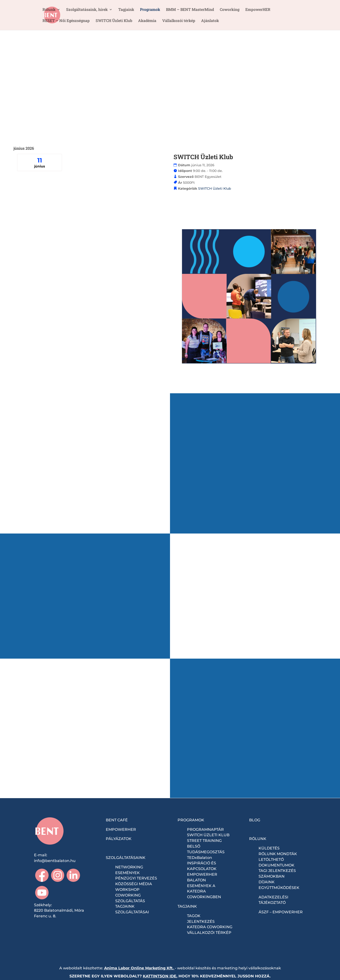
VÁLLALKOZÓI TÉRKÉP (209, 933)
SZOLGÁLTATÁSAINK (126, 858)
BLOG (255, 820)
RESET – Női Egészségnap (66, 21)
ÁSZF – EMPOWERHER (281, 912)
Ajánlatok (210, 21)
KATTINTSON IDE (160, 976)
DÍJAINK (267, 882)
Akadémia (147, 21)
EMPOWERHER (121, 829)
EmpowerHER (258, 10)
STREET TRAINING (204, 841)
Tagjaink (126, 10)
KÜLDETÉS (269, 848)
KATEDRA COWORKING (210, 927)
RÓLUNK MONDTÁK (278, 854)
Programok (150, 10)
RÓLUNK (258, 839)
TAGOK (194, 916)
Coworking (230, 10)
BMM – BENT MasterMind (190, 10)
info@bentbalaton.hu (55, 861)
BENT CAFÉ (117, 820)
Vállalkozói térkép (179, 21)
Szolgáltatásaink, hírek (87, 10)
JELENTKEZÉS (201, 921)
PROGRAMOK (191, 820)
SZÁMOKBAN (272, 876)
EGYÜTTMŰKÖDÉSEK (279, 888)
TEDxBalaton (200, 858)
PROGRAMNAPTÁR (205, 829)
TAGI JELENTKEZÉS (277, 871)
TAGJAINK (187, 906)
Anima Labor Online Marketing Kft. (139, 968)
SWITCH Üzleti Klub (114, 21)
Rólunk (49, 10)
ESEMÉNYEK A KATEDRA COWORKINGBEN (204, 891)
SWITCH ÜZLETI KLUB (208, 835)
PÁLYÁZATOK (119, 839)
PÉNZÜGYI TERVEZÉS (136, 878)
